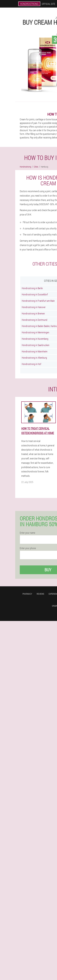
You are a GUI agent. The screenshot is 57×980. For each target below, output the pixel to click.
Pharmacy (27, 594)
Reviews (40, 594)
